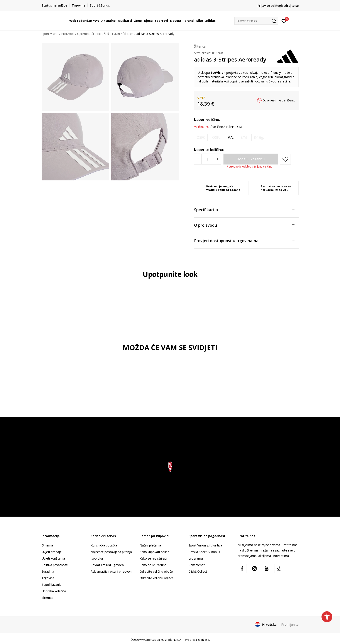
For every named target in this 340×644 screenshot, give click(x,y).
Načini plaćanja (150, 545)
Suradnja (48, 571)
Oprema (83, 34)
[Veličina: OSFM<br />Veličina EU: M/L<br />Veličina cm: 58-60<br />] (230, 138)
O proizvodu (244, 225)
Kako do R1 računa (153, 565)
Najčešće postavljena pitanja (111, 552)
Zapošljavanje (52, 585)
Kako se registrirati (153, 558)
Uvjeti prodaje (52, 552)
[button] (256, 21)
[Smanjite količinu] (198, 159)
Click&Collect (198, 571)
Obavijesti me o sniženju (279, 100)
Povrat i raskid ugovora (107, 565)
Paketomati (197, 565)
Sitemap (47, 598)
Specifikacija (244, 209)
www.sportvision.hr (151, 640)
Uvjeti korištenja (53, 558)
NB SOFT (178, 640)
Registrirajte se (287, 6)
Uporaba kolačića (54, 591)
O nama (47, 545)
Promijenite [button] (290, 624)
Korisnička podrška (104, 545)
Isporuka (97, 558)
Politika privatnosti (55, 565)
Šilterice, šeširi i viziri (106, 34)
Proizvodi (68, 34)
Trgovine (48, 578)
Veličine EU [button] (202, 127)
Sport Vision (50, 34)
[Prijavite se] (284, 21)
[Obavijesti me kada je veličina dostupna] (201, 138)
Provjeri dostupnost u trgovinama (244, 240)
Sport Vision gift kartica (205, 545)
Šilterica (128, 34)
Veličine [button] (218, 127)
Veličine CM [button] (234, 127)
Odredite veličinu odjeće (157, 578)
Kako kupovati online (154, 552)
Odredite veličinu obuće (156, 571)
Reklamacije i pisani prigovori (111, 571)
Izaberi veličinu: (207, 120)
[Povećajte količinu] (217, 159)
